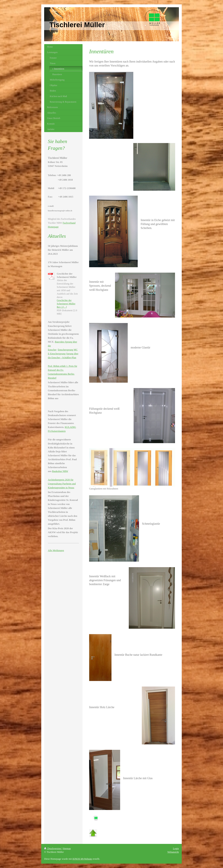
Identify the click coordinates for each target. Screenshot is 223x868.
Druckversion (53, 848)
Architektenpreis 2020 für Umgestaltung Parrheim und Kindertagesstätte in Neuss (62, 484)
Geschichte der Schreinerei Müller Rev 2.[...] (66, 304)
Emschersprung (65, 350)
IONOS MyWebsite (82, 859)
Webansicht (173, 852)
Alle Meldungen (56, 550)
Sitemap (67, 848)
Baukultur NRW (60, 471)
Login (176, 848)
